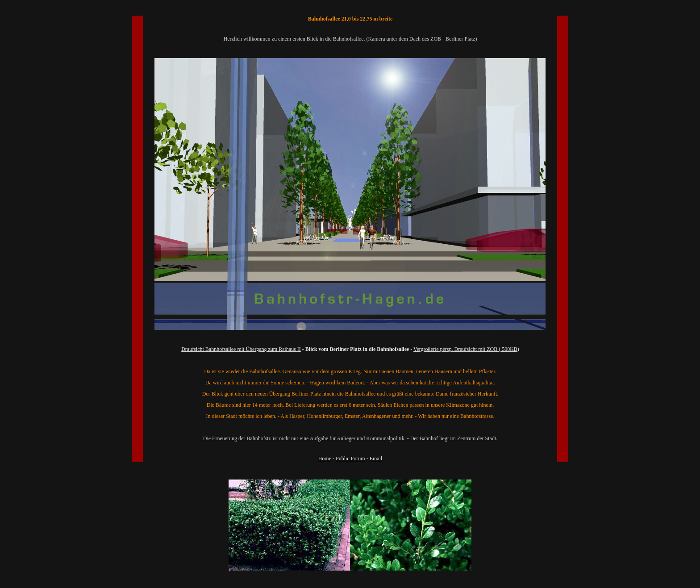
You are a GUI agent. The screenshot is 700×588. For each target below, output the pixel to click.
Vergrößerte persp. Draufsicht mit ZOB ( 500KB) (466, 349)
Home (325, 459)
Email (376, 459)
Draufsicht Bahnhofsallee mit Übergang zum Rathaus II (241, 349)
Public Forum (350, 459)
